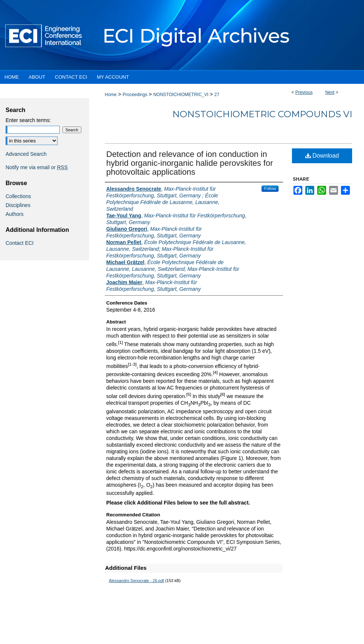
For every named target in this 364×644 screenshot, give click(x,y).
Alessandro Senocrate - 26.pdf (136, 581)
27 (217, 95)
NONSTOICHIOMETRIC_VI (181, 95)
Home (111, 95)
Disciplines (18, 205)
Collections (18, 196)
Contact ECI (19, 243)
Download (322, 156)
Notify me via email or (37, 167)
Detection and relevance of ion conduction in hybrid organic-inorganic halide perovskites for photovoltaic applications (190, 163)
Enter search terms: (28, 120)
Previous (304, 92)
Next (330, 92)
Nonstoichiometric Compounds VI (262, 114)
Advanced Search (26, 154)
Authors (14, 214)
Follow (270, 188)
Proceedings (135, 95)
